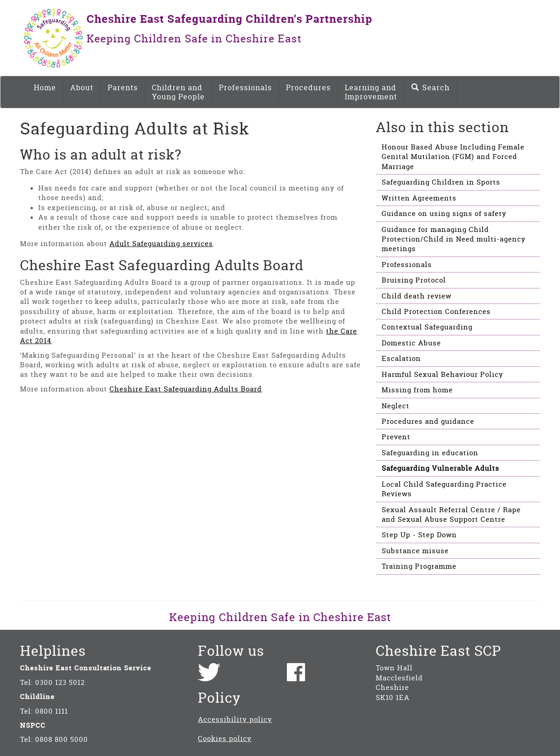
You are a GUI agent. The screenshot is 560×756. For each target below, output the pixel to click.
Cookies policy (225, 738)
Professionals (245, 87)
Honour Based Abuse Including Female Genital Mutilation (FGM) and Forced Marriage (453, 157)
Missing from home (417, 390)
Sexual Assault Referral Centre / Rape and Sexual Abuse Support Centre (451, 514)
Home (45, 87)
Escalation (401, 358)
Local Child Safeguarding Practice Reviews (444, 489)
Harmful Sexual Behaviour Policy (443, 374)
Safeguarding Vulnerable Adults (441, 468)
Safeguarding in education (430, 453)
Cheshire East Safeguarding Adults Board (186, 389)
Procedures (308, 87)
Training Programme (419, 566)
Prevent (396, 437)
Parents (123, 87)
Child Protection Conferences (436, 311)
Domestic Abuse (411, 343)
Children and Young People (178, 92)
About (82, 87)
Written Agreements (419, 198)
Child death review (417, 296)
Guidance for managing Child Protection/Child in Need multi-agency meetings (454, 239)
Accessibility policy (235, 719)
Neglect (396, 406)
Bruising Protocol (414, 280)
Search (430, 87)
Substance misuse (415, 551)
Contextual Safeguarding (427, 327)
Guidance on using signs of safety (444, 213)
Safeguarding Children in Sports (441, 182)
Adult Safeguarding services (161, 244)
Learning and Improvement (371, 92)
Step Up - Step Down (419, 535)
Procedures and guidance (428, 421)
